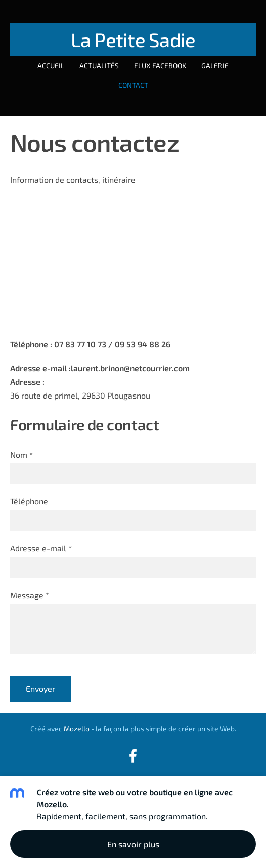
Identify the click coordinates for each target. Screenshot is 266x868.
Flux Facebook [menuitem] (160, 66)
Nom (21, 455)
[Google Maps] (133, 260)
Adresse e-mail (41, 548)
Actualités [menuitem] (99, 66)
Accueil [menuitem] (51, 66)
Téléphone (29, 501)
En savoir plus (133, 844)
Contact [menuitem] (133, 85)
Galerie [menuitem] (215, 66)
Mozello (77, 728)
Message (30, 595)
